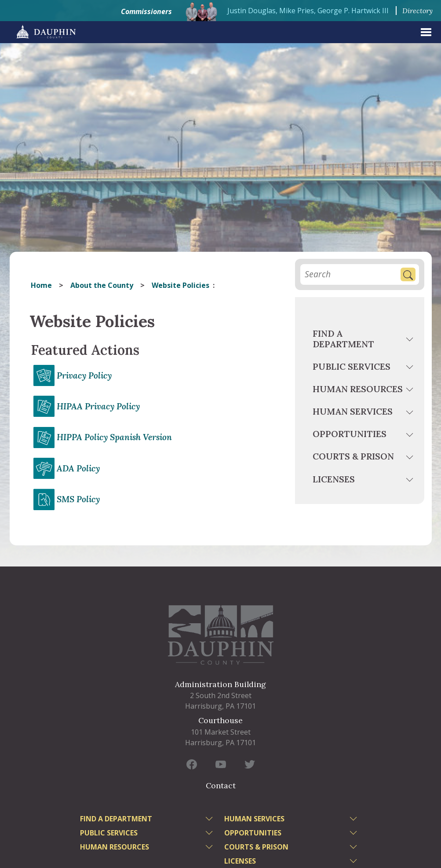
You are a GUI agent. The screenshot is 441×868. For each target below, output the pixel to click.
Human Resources (358, 389)
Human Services (353, 411)
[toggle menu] (410, 341)
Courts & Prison (353, 456)
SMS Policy (78, 499)
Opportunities (350, 434)
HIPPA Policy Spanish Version (114, 437)
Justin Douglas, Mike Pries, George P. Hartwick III (308, 11)
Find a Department (343, 339)
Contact (221, 785)
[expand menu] (426, 32)
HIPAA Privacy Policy (98, 406)
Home (41, 285)
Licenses (334, 479)
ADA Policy (78, 468)
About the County (102, 285)
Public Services (352, 366)
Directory (417, 11)
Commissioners (146, 11)
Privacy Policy (84, 375)
